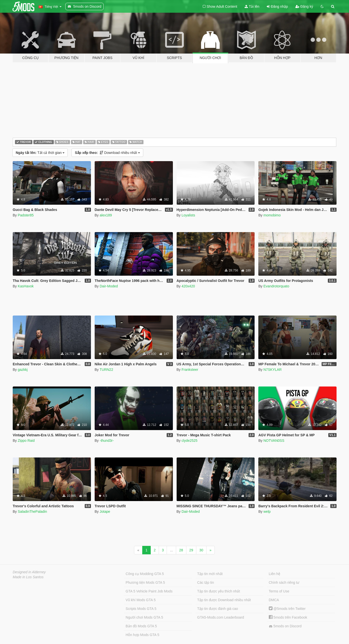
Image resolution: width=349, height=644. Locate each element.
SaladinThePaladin (32, 512)
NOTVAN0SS (274, 441)
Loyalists (188, 215)
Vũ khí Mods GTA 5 (140, 600)
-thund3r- (107, 441)
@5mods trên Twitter (287, 609)
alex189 (106, 215)
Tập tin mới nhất (210, 574)
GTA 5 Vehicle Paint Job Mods (149, 591)
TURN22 (106, 370)
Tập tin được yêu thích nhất (219, 591)
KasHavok (26, 286)
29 (191, 550)
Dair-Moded (109, 286)
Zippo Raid (26, 441)
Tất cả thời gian (40, 153)
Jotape (105, 512)
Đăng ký (304, 6)
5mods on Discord (285, 626)
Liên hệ (275, 574)
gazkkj (23, 370)
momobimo (272, 215)
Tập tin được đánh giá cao (218, 609)
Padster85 (26, 215)
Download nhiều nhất (107, 153)
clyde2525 (190, 441)
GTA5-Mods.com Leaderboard (221, 617)
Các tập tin (206, 582)
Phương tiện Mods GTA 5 (145, 582)
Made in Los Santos (28, 577)
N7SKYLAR (272, 370)
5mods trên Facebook (288, 617)
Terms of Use (279, 591)
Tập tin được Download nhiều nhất (224, 600)
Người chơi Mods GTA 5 (144, 617)
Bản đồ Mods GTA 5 (141, 626)
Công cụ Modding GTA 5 (145, 574)
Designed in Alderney (29, 572)
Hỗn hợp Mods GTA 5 (142, 635)
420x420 (188, 286)
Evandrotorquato (276, 286)
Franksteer (190, 370)
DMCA (274, 600)
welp (267, 512)
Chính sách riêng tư (284, 582)
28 (181, 550)
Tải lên (252, 6)
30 (201, 550)
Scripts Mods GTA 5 (141, 609)
